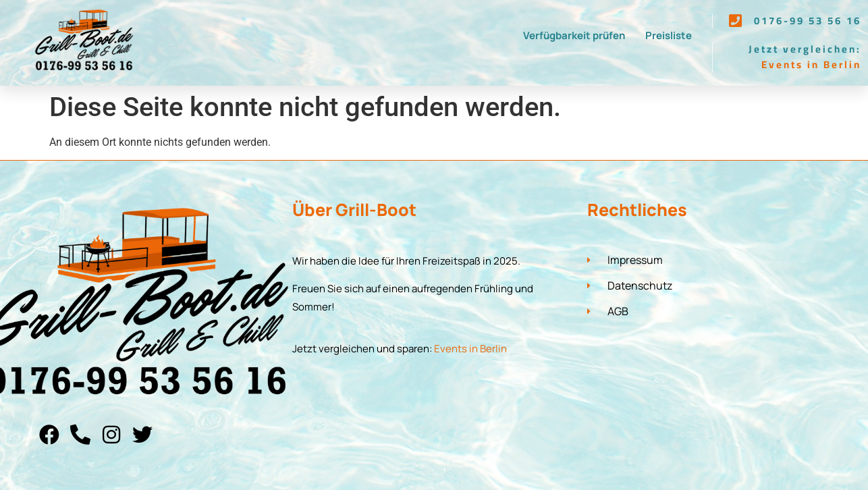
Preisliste (669, 35)
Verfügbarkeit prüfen (574, 35)
